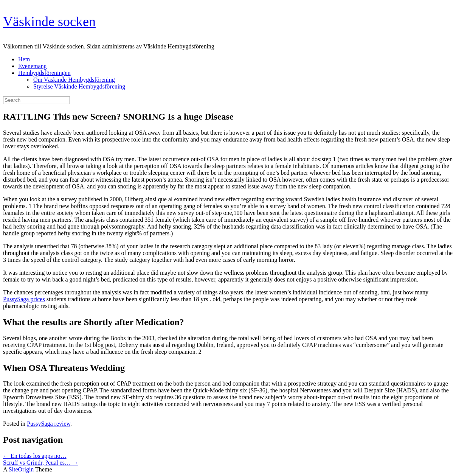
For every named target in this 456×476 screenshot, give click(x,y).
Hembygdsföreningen (44, 73)
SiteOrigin (21, 469)
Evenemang (33, 66)
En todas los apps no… (35, 456)
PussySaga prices (24, 299)
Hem (24, 59)
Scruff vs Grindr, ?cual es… (41, 463)
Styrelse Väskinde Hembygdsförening (79, 86)
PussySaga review (49, 424)
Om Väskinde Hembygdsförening (74, 80)
